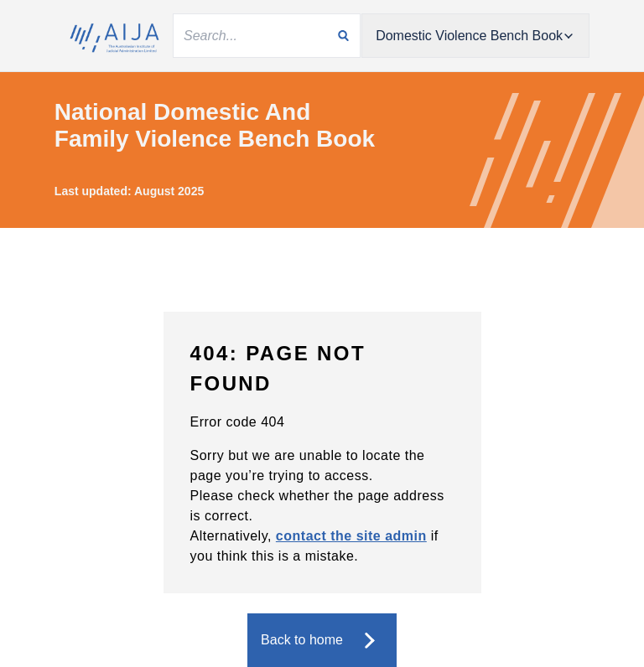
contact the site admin (351, 536)
